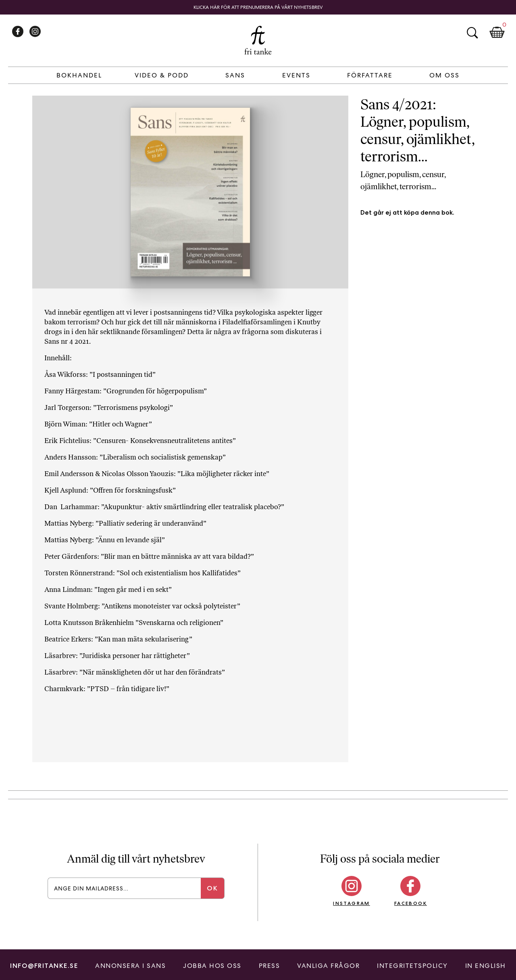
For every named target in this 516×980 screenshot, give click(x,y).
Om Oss (444, 75)
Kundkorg (497, 33)
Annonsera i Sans (130, 966)
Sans (235, 75)
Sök (472, 33)
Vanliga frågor (328, 966)
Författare (370, 75)
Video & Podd (162, 75)
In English (486, 966)
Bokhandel (79, 75)
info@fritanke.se (44, 966)
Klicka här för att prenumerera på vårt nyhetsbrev (258, 7)
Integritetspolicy (412, 966)
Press (269, 966)
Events (296, 75)
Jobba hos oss (212, 966)
